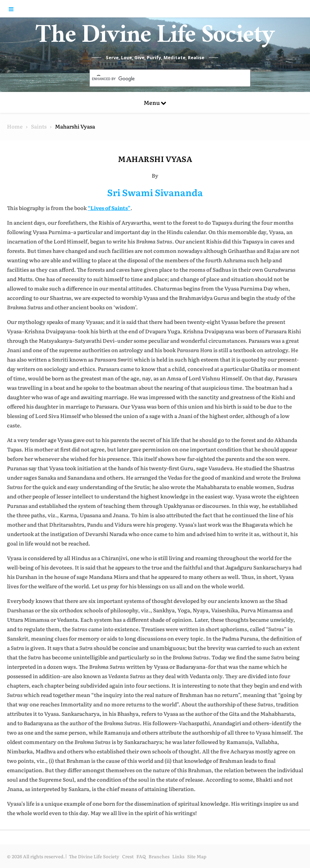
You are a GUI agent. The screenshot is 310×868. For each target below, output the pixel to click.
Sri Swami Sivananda (155, 192)
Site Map (197, 856)
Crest (128, 856)
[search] (162, 79)
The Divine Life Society (155, 38)
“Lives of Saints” (109, 208)
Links (178, 856)
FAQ (141, 856)
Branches (159, 856)
